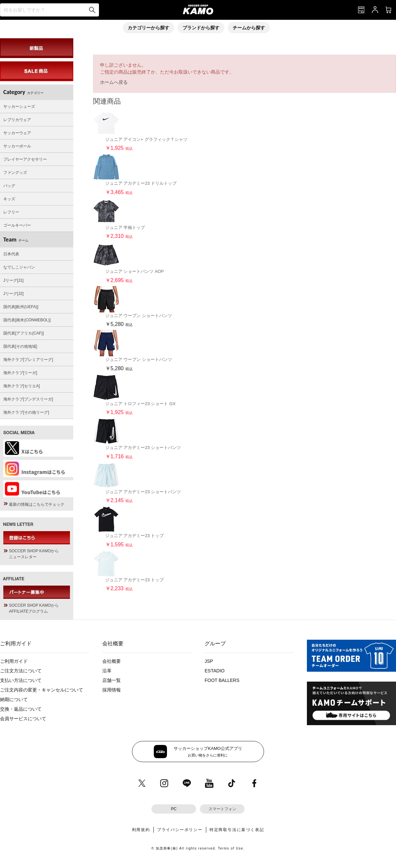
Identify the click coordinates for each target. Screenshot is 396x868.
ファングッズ (15, 173)
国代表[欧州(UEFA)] (21, 307)
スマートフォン (222, 809)
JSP (209, 661)
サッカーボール (17, 146)
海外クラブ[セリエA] (22, 386)
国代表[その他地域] (20, 346)
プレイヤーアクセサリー (25, 159)
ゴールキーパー (17, 225)
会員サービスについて (23, 719)
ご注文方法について (21, 671)
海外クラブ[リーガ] (20, 373)
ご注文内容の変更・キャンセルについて (42, 690)
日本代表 (11, 254)
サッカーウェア (17, 133)
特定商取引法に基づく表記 (237, 830)
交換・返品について (21, 709)
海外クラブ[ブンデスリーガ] (28, 399)
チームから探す (249, 28)
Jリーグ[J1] (13, 280)
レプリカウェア (17, 120)
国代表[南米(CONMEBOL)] (27, 320)
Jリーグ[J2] (13, 294)
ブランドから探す (201, 28)
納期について (14, 699)
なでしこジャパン (19, 267)
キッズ (9, 199)
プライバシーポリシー (180, 830)
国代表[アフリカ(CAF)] (24, 333)
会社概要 (112, 661)
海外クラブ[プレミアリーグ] (28, 360)
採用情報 (112, 690)
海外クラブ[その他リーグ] (26, 412)
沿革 (107, 671)
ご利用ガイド (14, 661)
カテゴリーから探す (148, 28)
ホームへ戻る (114, 82)
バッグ (9, 186)
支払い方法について (21, 680)
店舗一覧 (112, 680)
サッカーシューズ (19, 107)
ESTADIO (214, 671)
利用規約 (141, 830)
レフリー (11, 212)
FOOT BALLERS (222, 680)
